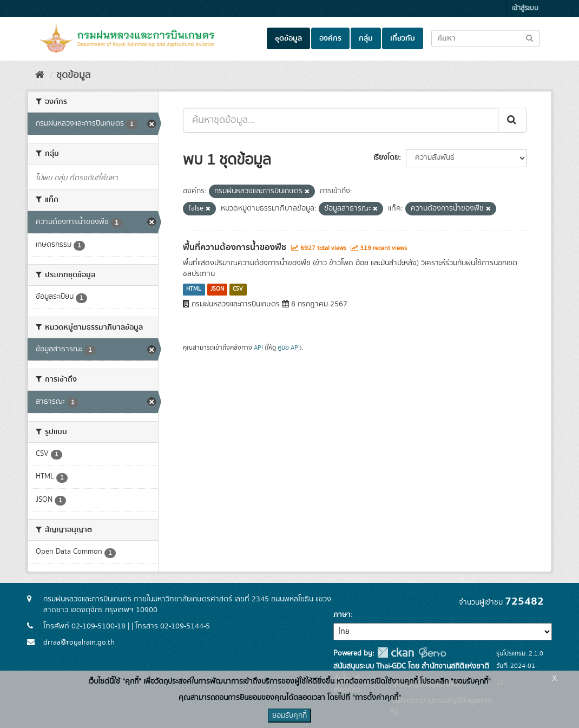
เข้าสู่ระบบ (525, 8)
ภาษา (342, 615)
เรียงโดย (386, 158)
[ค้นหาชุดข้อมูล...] (341, 120)
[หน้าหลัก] (40, 75)
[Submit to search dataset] (529, 38)
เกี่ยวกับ (403, 38)
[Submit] (512, 120)
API (258, 348)
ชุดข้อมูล (288, 38)
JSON (217, 290)
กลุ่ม (366, 38)
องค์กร (330, 38)
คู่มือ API (289, 348)
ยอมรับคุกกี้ (289, 716)
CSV (238, 290)
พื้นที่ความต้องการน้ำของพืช (235, 247)
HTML (194, 290)
